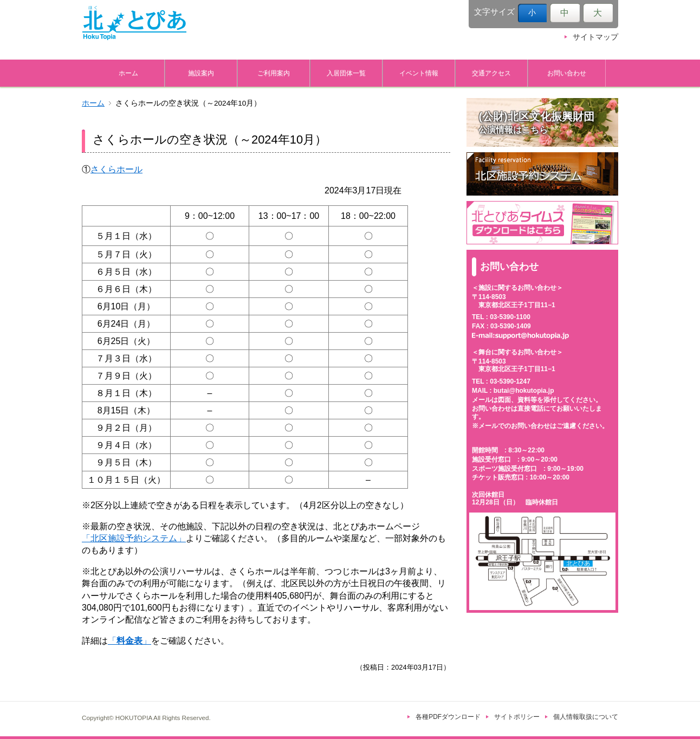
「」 (129, 641)
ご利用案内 (274, 73)
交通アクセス (491, 73)
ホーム (128, 73)
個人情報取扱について (586, 717)
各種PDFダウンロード (448, 717)
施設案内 (201, 73)
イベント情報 (419, 73)
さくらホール (116, 169)
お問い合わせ (567, 73)
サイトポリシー (517, 717)
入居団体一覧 (346, 73)
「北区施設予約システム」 (134, 538)
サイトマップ (595, 37)
